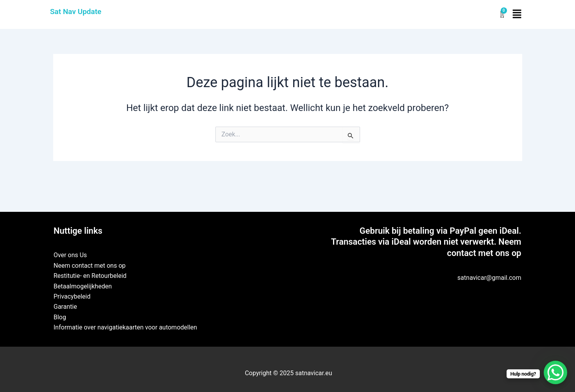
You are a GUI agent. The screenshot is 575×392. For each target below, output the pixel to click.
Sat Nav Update (76, 12)
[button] (517, 14)
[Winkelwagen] (502, 15)
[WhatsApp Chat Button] (555, 372)
